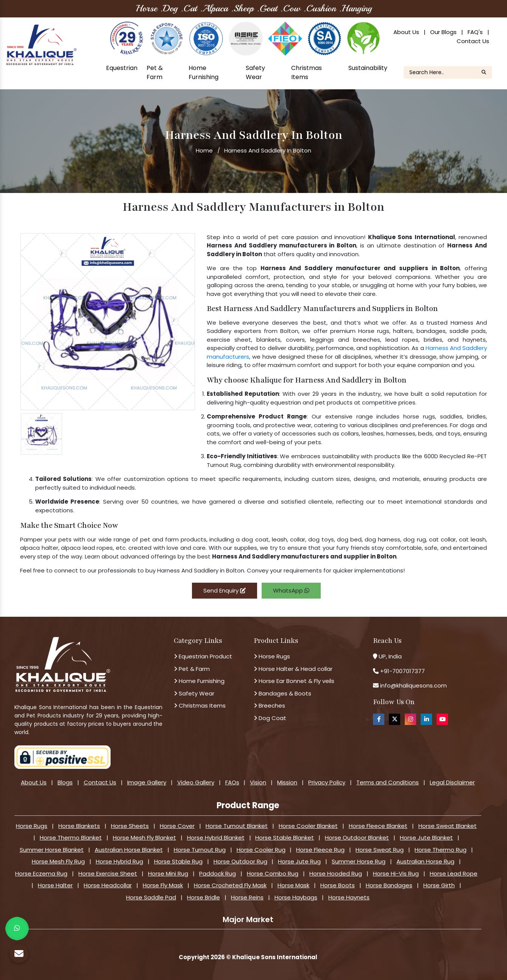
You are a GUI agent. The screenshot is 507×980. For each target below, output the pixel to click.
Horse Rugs (272, 656)
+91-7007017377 (402, 671)
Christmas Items (307, 72)
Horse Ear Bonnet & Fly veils (294, 681)
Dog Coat (270, 718)
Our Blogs (443, 32)
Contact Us (473, 41)
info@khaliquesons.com (413, 685)
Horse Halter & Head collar (293, 669)
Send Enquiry (225, 590)
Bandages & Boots (282, 693)
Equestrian (122, 68)
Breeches (269, 705)
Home (204, 150)
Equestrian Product (203, 656)
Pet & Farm (155, 72)
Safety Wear (255, 72)
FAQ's (475, 32)
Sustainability (368, 68)
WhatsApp (291, 590)
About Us (406, 32)
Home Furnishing (204, 72)
